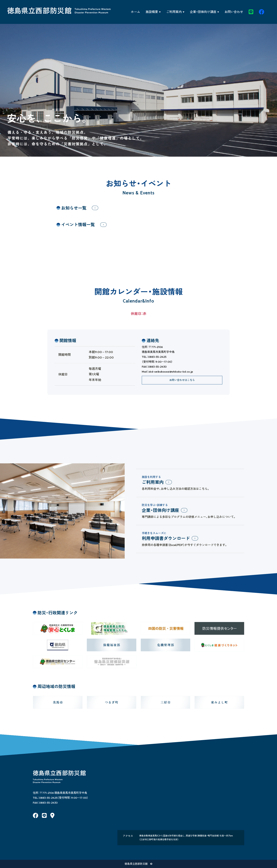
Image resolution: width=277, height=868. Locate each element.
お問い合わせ (234, 12)
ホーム (135, 12)
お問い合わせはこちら (182, 380)
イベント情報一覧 (78, 225)
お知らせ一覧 (74, 208)
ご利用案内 (174, 12)
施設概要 (152, 12)
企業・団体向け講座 (203, 12)
